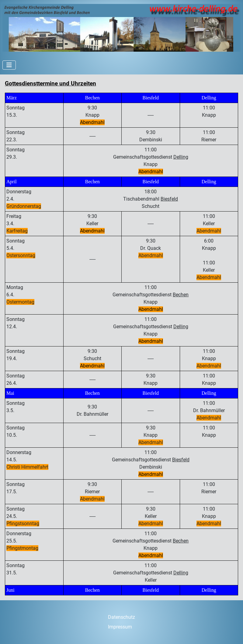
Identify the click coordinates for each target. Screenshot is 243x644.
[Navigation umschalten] (9, 65)
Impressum (120, 627)
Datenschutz (121, 617)
